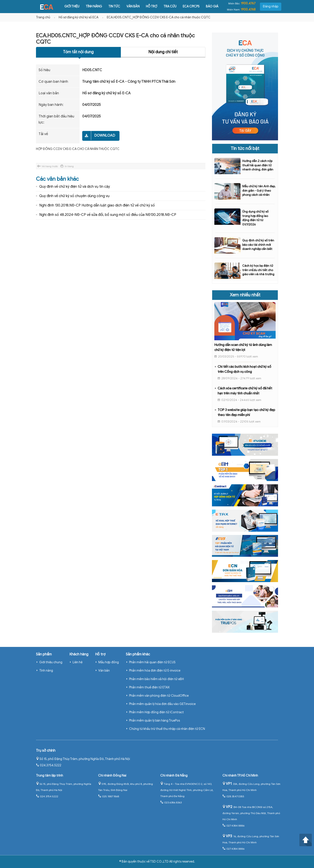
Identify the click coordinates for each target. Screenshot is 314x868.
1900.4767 (248, 3)
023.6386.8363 (171, 802)
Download (105, 136)
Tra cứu (166, 6)
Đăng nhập (271, 6)
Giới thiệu (68, 6)
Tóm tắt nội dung (78, 52)
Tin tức (110, 6)
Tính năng (90, 6)
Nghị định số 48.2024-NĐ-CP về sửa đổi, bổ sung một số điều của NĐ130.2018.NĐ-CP (108, 215)
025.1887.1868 (109, 796)
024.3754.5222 (49, 765)
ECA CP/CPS (187, 6)
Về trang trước (50, 166)
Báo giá (208, 6)
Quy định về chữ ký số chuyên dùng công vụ (74, 196)
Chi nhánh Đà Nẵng (174, 776)
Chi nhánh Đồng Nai (112, 776)
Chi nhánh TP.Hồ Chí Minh (240, 776)
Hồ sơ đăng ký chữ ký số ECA (78, 17)
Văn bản (129, 6)
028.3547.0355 (233, 796)
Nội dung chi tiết (163, 52)
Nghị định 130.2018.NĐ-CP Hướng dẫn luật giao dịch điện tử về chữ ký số (97, 205)
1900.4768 (248, 9)
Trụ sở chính (46, 751)
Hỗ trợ (148, 6)
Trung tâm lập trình (49, 776)
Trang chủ (43, 17)
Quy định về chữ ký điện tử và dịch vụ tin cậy (75, 187)
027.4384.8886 (233, 826)
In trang (69, 166)
